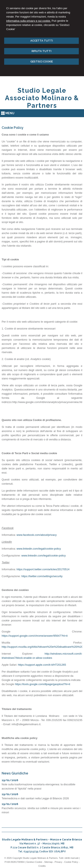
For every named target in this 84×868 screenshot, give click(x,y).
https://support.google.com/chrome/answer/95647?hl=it (35, 636)
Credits (42, 866)
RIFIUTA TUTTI (41, 51)
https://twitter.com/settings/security (42, 576)
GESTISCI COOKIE (42, 61)
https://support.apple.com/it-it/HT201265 (42, 665)
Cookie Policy (71, 862)
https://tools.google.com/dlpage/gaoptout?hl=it (43, 684)
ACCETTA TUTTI (42, 41)
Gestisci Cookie (34, 862)
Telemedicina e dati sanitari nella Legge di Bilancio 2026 (35, 798)
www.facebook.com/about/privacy (37, 535)
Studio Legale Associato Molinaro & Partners (42, 98)
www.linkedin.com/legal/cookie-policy (39, 549)
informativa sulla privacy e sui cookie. (29, 21)
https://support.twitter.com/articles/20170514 (43, 569)
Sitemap (48, 862)
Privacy (58, 862)
